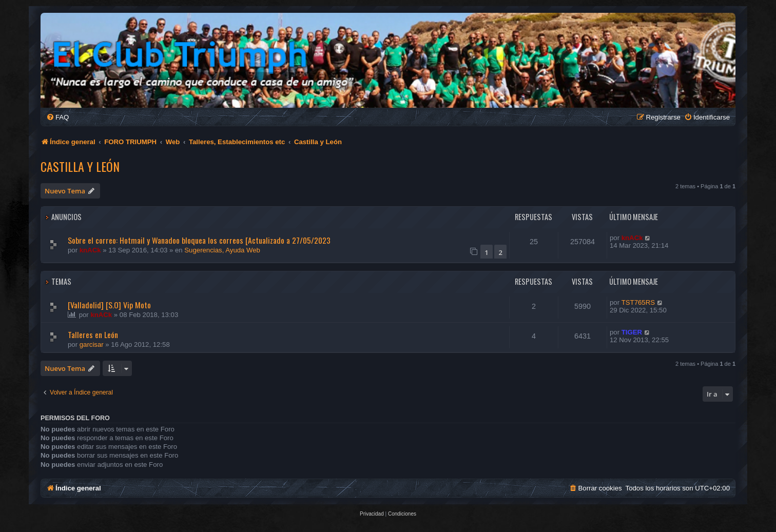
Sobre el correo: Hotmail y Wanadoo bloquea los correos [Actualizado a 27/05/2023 (199, 240)
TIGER (632, 332)
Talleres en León (93, 334)
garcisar (92, 344)
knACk (90, 250)
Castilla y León (80, 166)
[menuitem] (57, 117)
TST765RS (638, 302)
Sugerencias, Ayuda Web (222, 250)
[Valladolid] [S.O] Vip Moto (109, 305)
